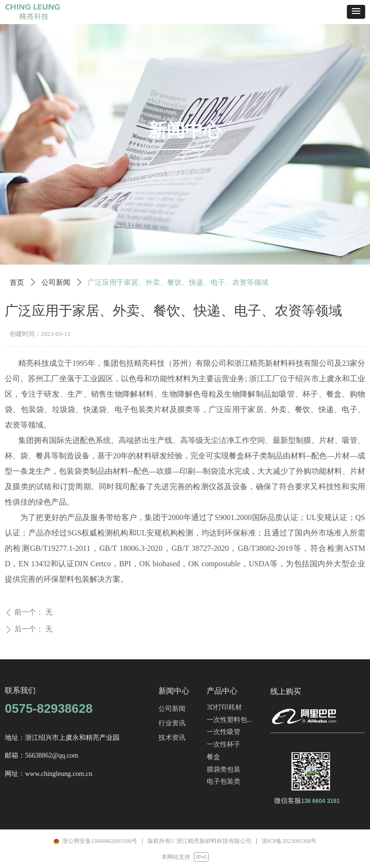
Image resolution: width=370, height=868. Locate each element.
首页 (17, 282)
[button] (356, 12)
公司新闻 (56, 282)
